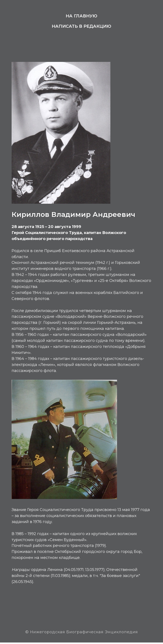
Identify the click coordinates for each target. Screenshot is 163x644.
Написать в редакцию (81, 26)
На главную (81, 16)
